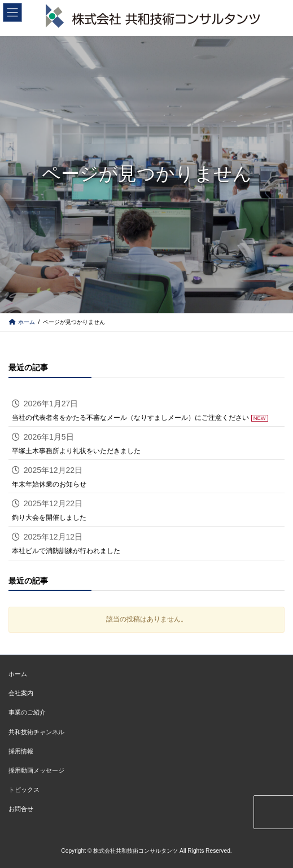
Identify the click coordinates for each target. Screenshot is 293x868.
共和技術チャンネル (36, 732)
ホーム (18, 674)
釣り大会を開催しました (49, 518)
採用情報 (21, 751)
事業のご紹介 (27, 713)
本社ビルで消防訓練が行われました (66, 551)
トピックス (24, 790)
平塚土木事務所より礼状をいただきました (76, 451)
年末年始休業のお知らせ (49, 484)
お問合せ (21, 809)
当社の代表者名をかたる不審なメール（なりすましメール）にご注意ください (130, 417)
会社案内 (21, 694)
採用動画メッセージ (36, 770)
